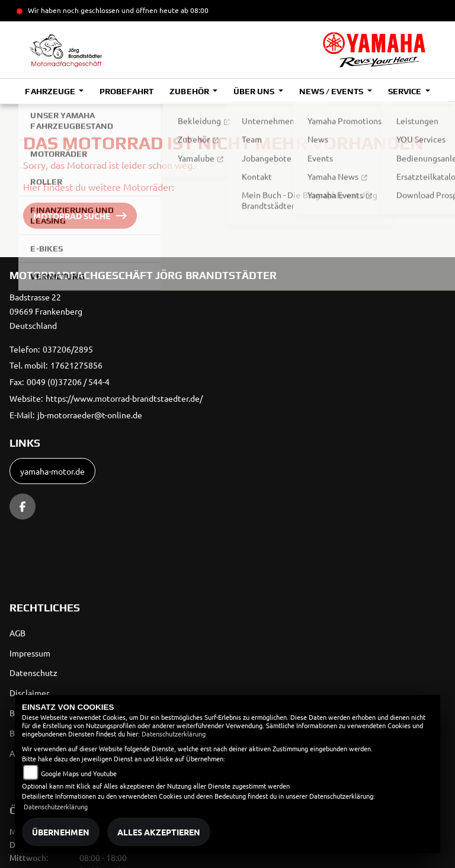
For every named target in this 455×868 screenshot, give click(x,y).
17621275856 (76, 365)
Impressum (30, 653)
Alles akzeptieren (159, 832)
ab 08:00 (194, 10)
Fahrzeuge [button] (51, 91)
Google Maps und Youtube (79, 773)
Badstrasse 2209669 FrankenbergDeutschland (46, 311)
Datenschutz (33, 672)
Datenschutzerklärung (174, 734)
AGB (17, 633)
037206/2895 (68, 349)
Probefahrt (126, 91)
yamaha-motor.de (52, 471)
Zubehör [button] (190, 91)
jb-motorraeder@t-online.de (90, 415)
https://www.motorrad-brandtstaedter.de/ (124, 398)
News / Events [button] (332, 91)
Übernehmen (61, 832)
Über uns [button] (255, 91)
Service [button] (406, 91)
